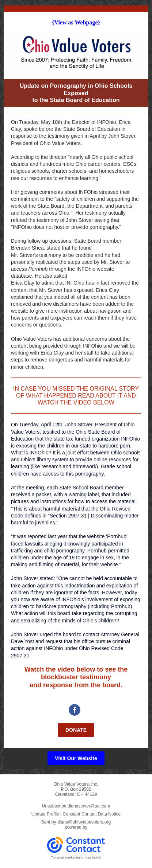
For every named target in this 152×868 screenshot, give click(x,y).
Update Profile (45, 814)
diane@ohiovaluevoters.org (84, 822)
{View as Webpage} (76, 22)
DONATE (76, 730)
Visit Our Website (76, 758)
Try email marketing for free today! (76, 857)
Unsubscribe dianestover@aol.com (76, 806)
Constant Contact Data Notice (92, 814)
